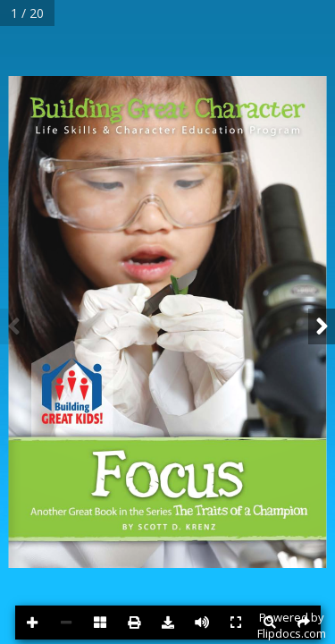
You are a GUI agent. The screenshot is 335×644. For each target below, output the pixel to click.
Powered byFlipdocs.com (292, 625)
